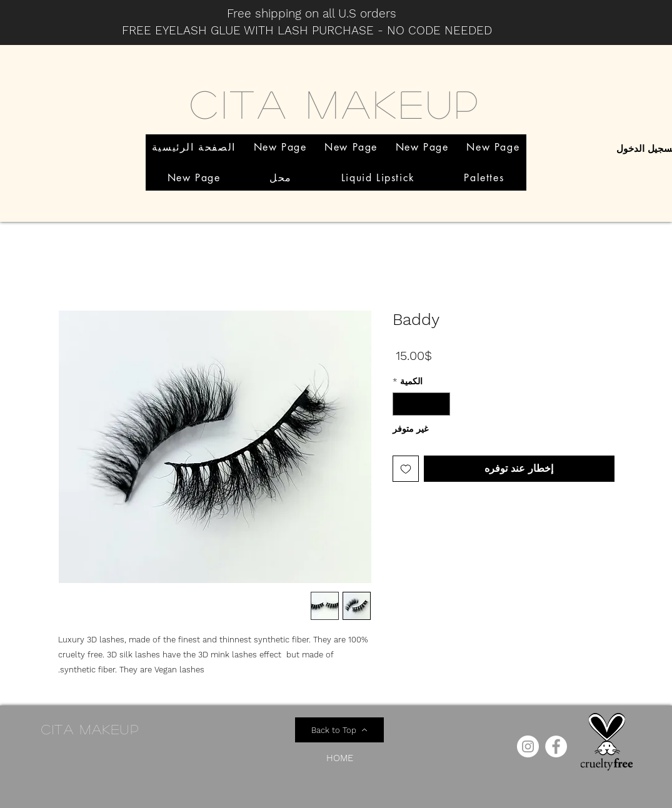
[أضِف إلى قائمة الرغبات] (406, 469)
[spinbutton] (421, 404)
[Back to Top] (339, 730)
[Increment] (402, 404)
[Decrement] (440, 404)
